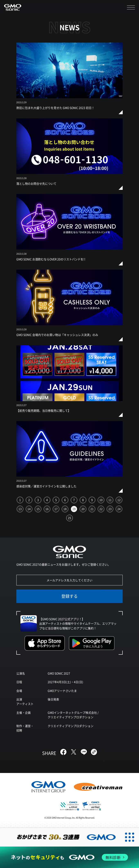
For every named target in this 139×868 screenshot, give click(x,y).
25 (69, 518)
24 (119, 509)
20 (83, 509)
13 (20, 509)
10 (101, 500)
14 (29, 509)
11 (110, 500)
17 (56, 509)
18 (65, 509)
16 (47, 509)
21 (92, 509)
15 (38, 509)
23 (110, 509)
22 (101, 509)
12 (119, 500)
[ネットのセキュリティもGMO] (70, 857)
